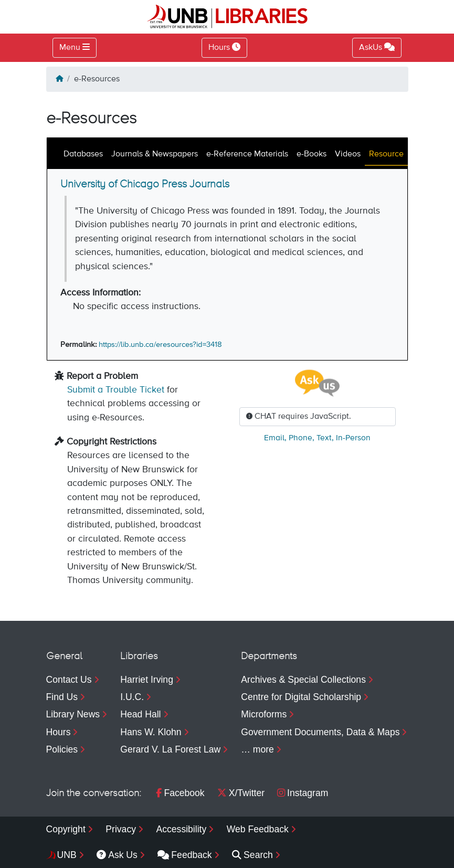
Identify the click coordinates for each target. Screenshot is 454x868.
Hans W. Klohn (151, 732)
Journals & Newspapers (155, 154)
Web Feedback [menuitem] (258, 829)
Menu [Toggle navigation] (70, 48)
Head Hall (140, 714)
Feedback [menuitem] (184, 855)
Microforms (264, 714)
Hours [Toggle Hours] (224, 47)
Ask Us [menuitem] (117, 855)
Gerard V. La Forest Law (170, 749)
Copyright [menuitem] (66, 829)
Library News (73, 714)
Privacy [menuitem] (121, 829)
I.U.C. (132, 697)
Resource (386, 154)
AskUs (377, 47)
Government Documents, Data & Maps (320, 732)
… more (257, 749)
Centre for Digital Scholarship (301, 697)
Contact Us (69, 680)
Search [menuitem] (252, 855)
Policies (62, 749)
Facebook (180, 793)
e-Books (312, 154)
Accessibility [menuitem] (181, 829)
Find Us (62, 697)
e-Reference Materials (247, 154)
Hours (59, 732)
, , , (317, 438)
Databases (83, 154)
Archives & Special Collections (303, 680)
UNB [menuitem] (67, 855)
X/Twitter (241, 793)
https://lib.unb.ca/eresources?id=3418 (160, 345)
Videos (348, 154)
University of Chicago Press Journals (145, 184)
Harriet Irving (147, 680)
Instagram (303, 793)
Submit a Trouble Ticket (116, 390)
